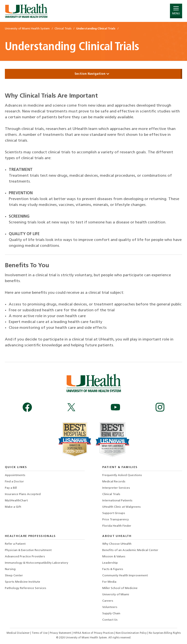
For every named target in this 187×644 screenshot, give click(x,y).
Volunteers (110, 607)
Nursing (10, 569)
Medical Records (114, 482)
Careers (108, 601)
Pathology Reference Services (26, 588)
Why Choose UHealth (117, 544)
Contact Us (110, 620)
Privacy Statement (61, 633)
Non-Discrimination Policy (131, 633)
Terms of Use (40, 633)
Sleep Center (14, 576)
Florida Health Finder (117, 526)
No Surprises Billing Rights (165, 633)
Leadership (110, 563)
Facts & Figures (113, 569)
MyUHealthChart (16, 501)
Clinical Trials (111, 494)
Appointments (15, 475)
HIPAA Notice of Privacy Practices (93, 633)
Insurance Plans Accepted (23, 494)
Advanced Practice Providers (25, 557)
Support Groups (114, 513)
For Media (109, 582)
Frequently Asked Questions (122, 475)
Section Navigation (93, 74)
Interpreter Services (116, 488)
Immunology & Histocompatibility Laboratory (37, 563)
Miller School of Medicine (120, 588)
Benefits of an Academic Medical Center (130, 550)
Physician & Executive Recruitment (28, 550)
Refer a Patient (15, 544)
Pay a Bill (11, 488)
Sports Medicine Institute (23, 582)
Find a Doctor (14, 482)
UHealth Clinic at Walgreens (122, 507)
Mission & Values (114, 557)
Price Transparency (116, 520)
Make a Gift (13, 507)
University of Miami (116, 595)
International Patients (117, 501)
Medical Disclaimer (18, 633)
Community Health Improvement (125, 576)
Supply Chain (111, 614)
